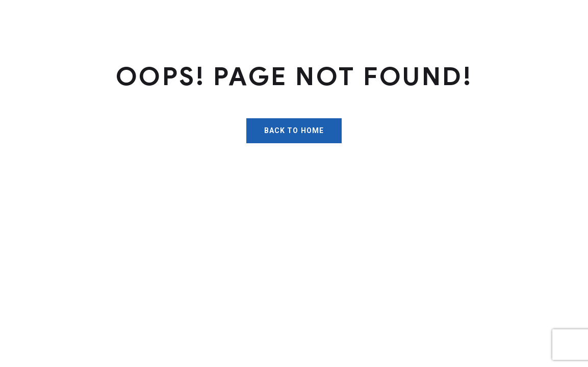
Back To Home (294, 130)
